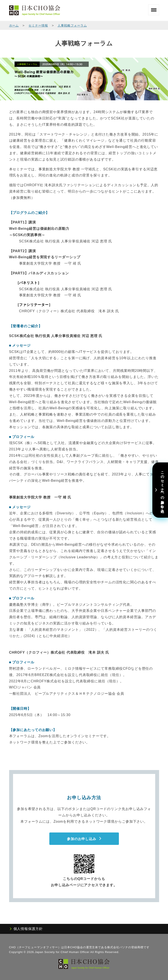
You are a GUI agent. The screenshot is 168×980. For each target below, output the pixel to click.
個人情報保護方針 (28, 929)
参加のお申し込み (82, 839)
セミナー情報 (38, 25)
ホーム (14, 25)
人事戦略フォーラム (72, 25)
